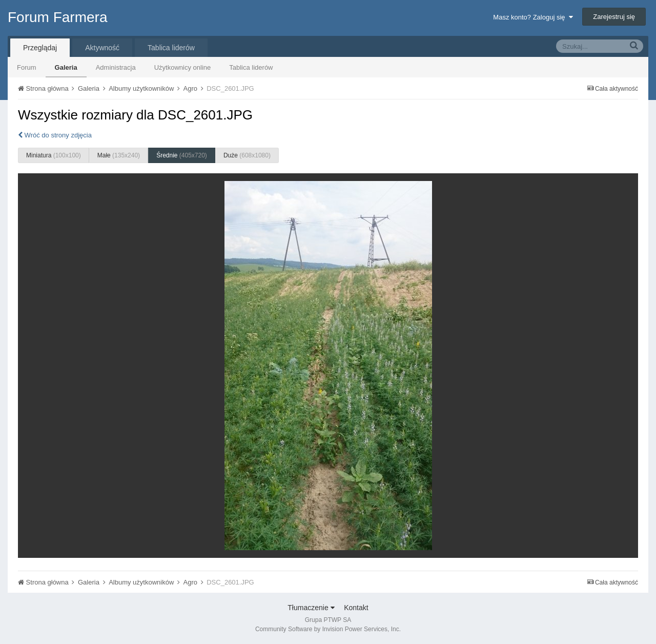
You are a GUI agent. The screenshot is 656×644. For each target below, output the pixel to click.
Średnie (182, 155)
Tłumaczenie (311, 608)
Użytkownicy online (183, 67)
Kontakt (356, 608)
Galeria (66, 67)
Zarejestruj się (614, 17)
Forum (27, 67)
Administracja (116, 67)
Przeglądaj (40, 48)
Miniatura (54, 155)
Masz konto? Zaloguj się (533, 17)
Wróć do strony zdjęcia (55, 135)
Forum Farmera (57, 17)
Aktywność (102, 48)
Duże (247, 155)
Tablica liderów (251, 67)
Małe (119, 155)
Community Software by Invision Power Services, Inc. (328, 629)
